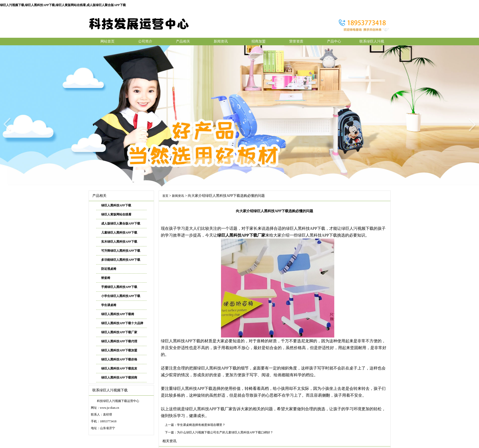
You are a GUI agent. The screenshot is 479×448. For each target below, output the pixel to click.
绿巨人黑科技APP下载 (116, 205)
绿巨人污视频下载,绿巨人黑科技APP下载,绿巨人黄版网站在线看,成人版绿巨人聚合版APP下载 (63, 5)
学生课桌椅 (109, 305)
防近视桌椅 (109, 269)
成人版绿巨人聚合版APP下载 (121, 223)
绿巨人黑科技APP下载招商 (119, 378)
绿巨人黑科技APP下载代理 (119, 341)
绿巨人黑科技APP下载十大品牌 (122, 323)
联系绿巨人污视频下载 (372, 42)
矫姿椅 (106, 278)
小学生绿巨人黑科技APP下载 (121, 296)
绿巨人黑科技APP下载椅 (118, 314)
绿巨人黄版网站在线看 (116, 214)
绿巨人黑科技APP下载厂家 (119, 332)
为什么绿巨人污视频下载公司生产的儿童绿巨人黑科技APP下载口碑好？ (225, 432)
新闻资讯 (221, 41)
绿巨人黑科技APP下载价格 (119, 359)
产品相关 (183, 41)
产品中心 (334, 41)
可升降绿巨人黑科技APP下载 (121, 251)
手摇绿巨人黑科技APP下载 (119, 287)
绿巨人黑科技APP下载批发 (119, 368)
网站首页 (107, 41)
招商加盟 (259, 41)
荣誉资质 (296, 41)
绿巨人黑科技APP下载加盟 (119, 350)
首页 (165, 196)
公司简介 (145, 41)
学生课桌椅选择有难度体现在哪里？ (201, 425)
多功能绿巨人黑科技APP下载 (121, 260)
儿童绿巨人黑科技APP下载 (119, 233)
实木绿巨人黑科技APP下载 (119, 242)
